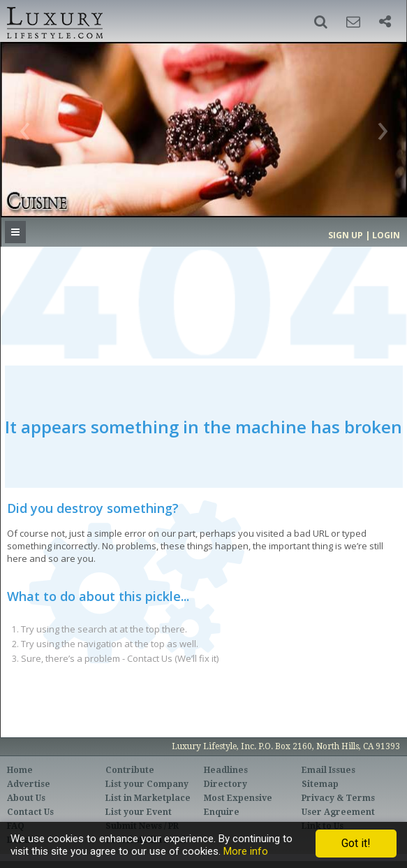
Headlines (226, 770)
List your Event (139, 812)
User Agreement (338, 812)
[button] (321, 22)
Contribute (130, 770)
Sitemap (320, 784)
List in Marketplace (148, 798)
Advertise (29, 784)
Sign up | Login (364, 235)
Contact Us (30, 812)
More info (246, 851)
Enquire (222, 812)
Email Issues (328, 770)
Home (20, 770)
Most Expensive (238, 798)
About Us (26, 798)
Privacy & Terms (338, 798)
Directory (225, 784)
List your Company (147, 784)
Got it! (356, 843)
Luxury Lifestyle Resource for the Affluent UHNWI (53, 21)
